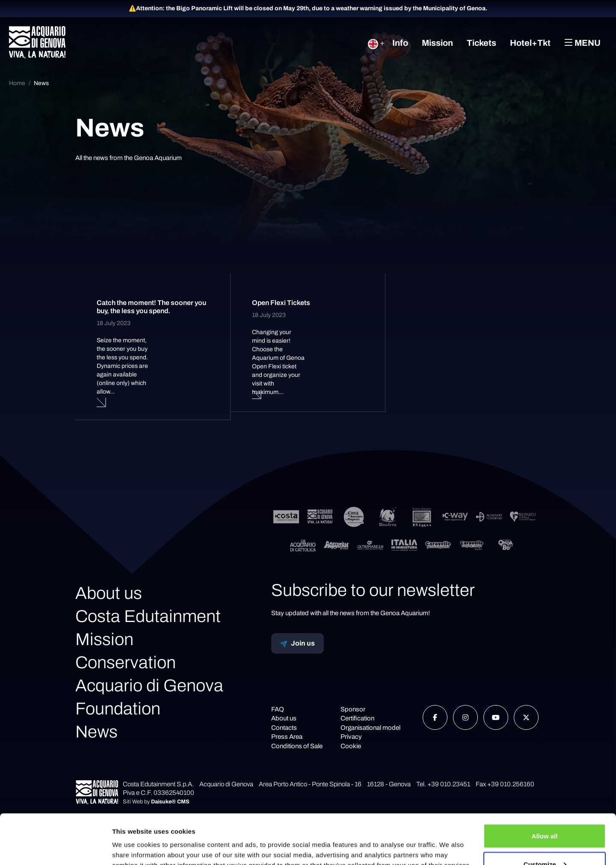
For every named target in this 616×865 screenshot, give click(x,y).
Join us (298, 643)
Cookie (351, 746)
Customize (545, 814)
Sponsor (353, 709)
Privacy (351, 737)
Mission (437, 43)
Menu (582, 43)
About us (109, 593)
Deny (545, 842)
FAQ (278, 709)
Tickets (481, 43)
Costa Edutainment (148, 616)
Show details (132, 839)
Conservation (126, 662)
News (41, 83)
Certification (357, 718)
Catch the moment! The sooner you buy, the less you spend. (151, 307)
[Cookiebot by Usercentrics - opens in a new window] (55, 848)
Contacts (284, 728)
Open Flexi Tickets (281, 303)
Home (17, 83)
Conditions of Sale (297, 746)
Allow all (545, 786)
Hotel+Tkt (530, 43)
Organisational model (370, 728)
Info (400, 43)
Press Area (287, 737)
